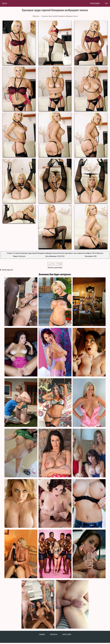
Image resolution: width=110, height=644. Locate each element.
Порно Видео (95, 3)
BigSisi (5, 3)
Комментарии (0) (7, 270)
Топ (106, 3)
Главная (42, 634)
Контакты (54, 634)
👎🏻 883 (59, 264)
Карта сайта (67, 634)
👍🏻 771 (51, 264)
